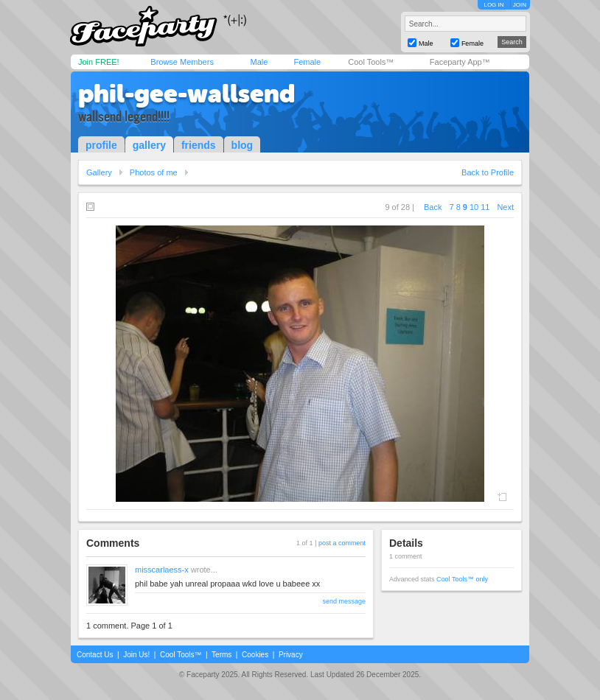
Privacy (291, 655)
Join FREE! (99, 62)
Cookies (255, 655)
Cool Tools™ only (462, 579)
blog (243, 145)
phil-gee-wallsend (186, 94)
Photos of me (154, 172)
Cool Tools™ (371, 62)
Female (307, 62)
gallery (149, 145)
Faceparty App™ (460, 62)
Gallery (99, 172)
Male (259, 62)
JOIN (520, 5)
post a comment (342, 543)
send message (344, 601)
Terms (221, 655)
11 (485, 207)
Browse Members (182, 62)
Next (505, 207)
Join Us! (136, 655)
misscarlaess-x (162, 570)
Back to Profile (488, 172)
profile (101, 145)
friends (199, 145)
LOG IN (493, 5)
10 (474, 207)
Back (433, 207)
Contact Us (95, 655)
